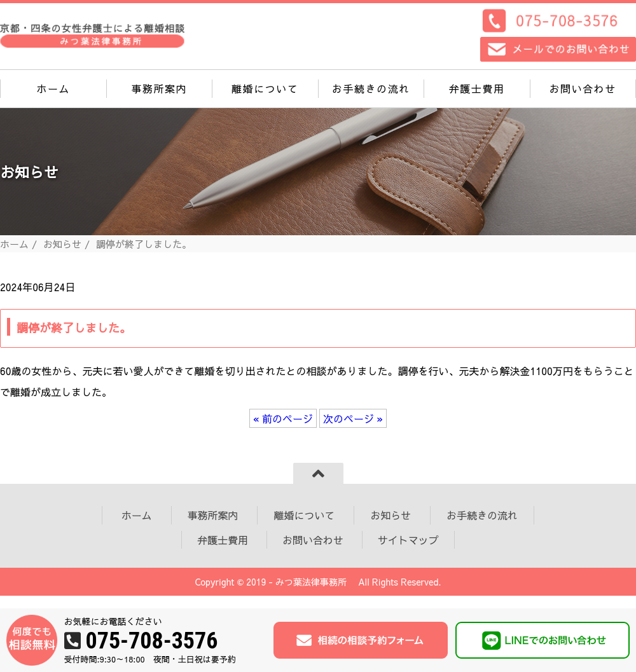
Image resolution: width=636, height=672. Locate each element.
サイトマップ (408, 540)
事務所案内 (159, 88)
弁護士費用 (477, 88)
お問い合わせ (583, 88)
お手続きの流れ (371, 88)
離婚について (265, 88)
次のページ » (353, 418)
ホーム (53, 88)
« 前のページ (283, 418)
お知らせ (62, 244)
